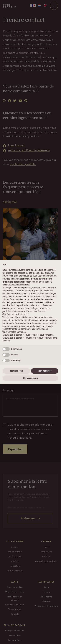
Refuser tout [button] (16, 371)
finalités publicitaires (20, 305)
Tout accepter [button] (45, 371)
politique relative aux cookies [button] (16, 285)
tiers (38, 288)
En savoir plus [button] (31, 378)
